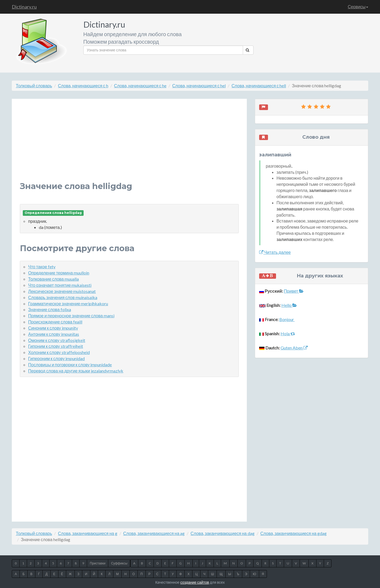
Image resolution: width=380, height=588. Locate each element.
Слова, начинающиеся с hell (259, 86)
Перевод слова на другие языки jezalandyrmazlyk (76, 371)
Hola (288, 333)
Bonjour (287, 319)
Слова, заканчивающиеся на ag (154, 533)
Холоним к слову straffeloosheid (59, 352)
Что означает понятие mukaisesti (60, 285)
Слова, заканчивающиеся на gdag (294, 533)
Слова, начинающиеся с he (140, 86)
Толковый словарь (34, 86)
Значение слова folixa (50, 309)
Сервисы (358, 7)
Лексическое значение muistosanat (62, 291)
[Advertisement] (129, 144)
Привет (294, 291)
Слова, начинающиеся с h (83, 86)
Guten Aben (294, 348)
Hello (289, 305)
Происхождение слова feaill (55, 322)
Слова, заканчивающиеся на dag (222, 533)
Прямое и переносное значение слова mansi (71, 316)
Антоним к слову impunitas (54, 334)
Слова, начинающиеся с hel (199, 86)
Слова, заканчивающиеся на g (87, 533)
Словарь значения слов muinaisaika (63, 297)
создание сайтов (195, 582)
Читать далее (275, 252)
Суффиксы (119, 563)
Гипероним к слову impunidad (56, 358)
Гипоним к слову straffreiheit (56, 346)
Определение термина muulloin (59, 273)
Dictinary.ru (24, 7)
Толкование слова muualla (53, 279)
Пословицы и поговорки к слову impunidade (70, 365)
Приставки (98, 563)
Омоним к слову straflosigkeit (57, 340)
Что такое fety (42, 267)
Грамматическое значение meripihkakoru (68, 304)
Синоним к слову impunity (53, 328)
